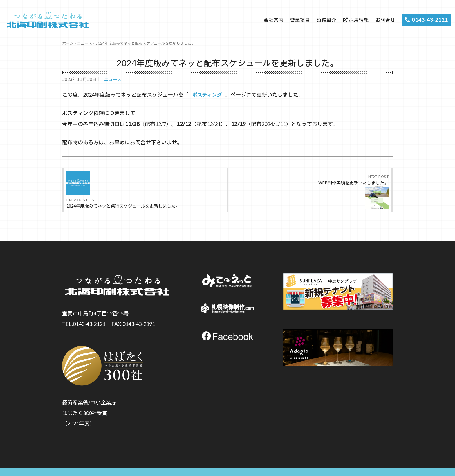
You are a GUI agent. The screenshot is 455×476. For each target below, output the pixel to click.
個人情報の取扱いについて (134, 465)
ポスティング (208, 95)
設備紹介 (326, 20)
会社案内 (274, 20)
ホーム (68, 43)
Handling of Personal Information (336, 465)
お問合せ (385, 20)
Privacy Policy (381, 465)
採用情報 (356, 20)
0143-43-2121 (426, 20)
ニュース (84, 43)
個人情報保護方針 (288, 465)
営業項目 (300, 20)
